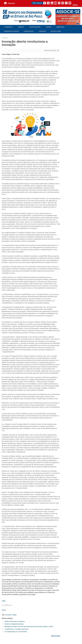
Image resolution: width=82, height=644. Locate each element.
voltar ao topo (56, 636)
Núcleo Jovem (56, 31)
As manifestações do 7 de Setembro (16, 632)
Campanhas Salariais (11, 31)
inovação (9, 615)
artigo (15, 615)
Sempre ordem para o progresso (15, 621)
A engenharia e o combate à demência (16, 629)
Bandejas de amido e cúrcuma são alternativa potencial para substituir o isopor (29, 626)
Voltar (4, 601)
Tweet (4, 610)
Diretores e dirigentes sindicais (14, 624)
